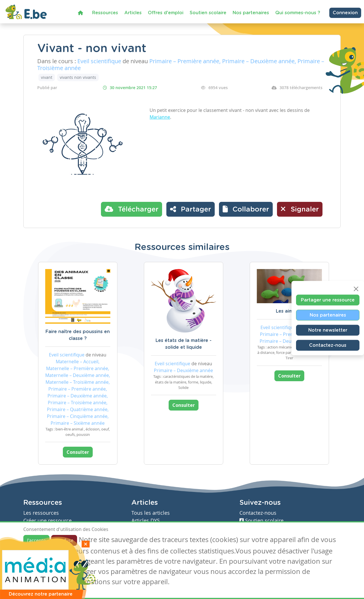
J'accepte (36, 540)
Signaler (300, 209)
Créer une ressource (47, 521)
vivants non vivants (78, 77)
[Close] (356, 289)
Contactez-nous (328, 345)
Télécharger (132, 209)
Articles (133, 13)
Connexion (345, 13)
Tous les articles (151, 513)
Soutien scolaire (208, 13)
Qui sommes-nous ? (298, 13)
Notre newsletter (328, 330)
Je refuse (64, 540)
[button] (246, 209)
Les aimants (289, 311)
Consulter (78, 452)
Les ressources (41, 513)
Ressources (105, 13)
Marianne (160, 117)
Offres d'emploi (166, 13)
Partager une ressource (328, 300)
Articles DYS (146, 521)
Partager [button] (191, 209)
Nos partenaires (251, 13)
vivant (47, 77)
